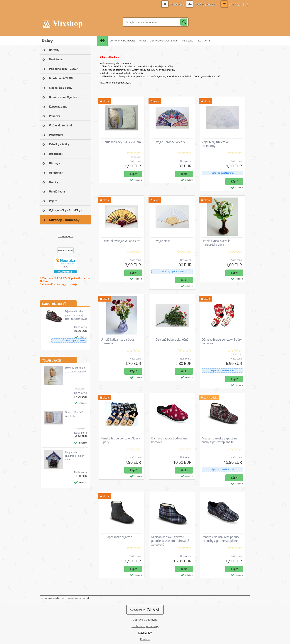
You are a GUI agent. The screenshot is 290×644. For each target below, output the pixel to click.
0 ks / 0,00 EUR (238, 4)
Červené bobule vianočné (172, 339)
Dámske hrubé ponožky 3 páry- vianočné (222, 341)
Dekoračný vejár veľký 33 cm (122, 241)
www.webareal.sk (79, 598)
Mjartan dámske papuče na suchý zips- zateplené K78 (76, 315)
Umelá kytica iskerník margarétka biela (216, 243)
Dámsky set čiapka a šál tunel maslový (75, 370)
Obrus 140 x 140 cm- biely (74, 414)
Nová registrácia (205, 4)
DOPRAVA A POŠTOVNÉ (122, 40)
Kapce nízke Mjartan (119, 537)
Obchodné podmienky (145, 626)
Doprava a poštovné (145, 620)
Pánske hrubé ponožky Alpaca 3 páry (120, 440)
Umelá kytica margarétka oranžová (117, 341)
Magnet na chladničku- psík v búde (75, 456)
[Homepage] (103, 40)
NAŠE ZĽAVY (188, 40)
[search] (184, 22)
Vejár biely (163, 241)
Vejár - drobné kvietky (171, 142)
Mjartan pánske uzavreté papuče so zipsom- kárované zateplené (170, 541)
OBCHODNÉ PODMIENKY (163, 40)
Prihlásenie (177, 4)
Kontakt (145, 639)
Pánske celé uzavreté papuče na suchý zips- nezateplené (221, 539)
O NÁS (143, 40)
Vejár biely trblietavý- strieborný (216, 144)
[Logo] (65, 22)
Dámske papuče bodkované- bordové (170, 440)
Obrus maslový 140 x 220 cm (122, 142)
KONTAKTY (204, 40)
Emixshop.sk (65, 236)
